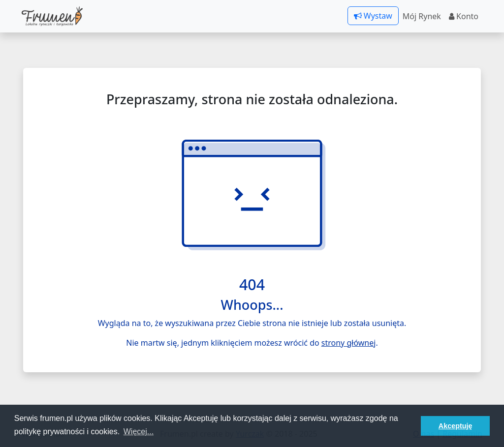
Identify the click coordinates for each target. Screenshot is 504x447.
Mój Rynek (422, 16)
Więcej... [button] (139, 432)
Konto (464, 16)
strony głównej (349, 343)
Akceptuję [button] (456, 426)
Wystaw (373, 16)
